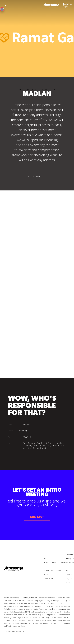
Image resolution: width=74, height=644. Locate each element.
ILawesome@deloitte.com (55, 563)
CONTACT (37, 517)
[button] (6, 6)
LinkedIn (69, 555)
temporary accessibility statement (24, 598)
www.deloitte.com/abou (57, 609)
